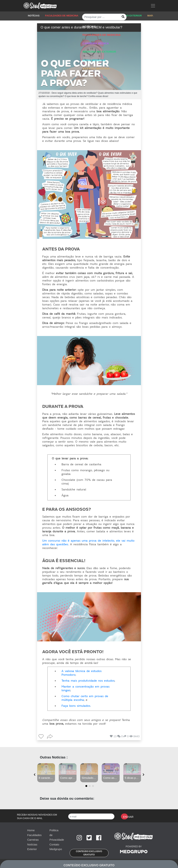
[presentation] (35, 775)
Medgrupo (56, 849)
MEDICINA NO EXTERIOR (127, 16)
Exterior (32, 849)
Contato (54, 844)
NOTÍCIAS (34, 16)
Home (31, 830)
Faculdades (34, 835)
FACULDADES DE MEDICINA (62, 16)
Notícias (32, 844)
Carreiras (33, 840)
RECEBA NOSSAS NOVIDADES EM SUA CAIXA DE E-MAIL (37, 817)
